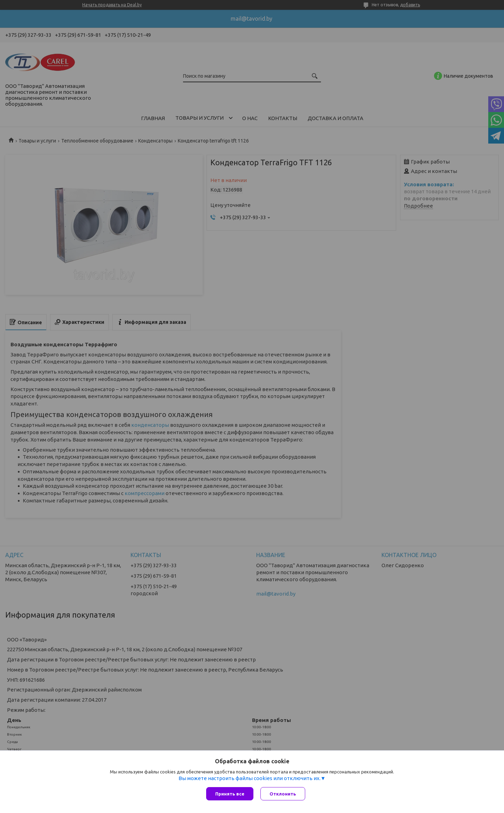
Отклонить (283, 794)
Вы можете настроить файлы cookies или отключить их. (250, 778)
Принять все (230, 794)
